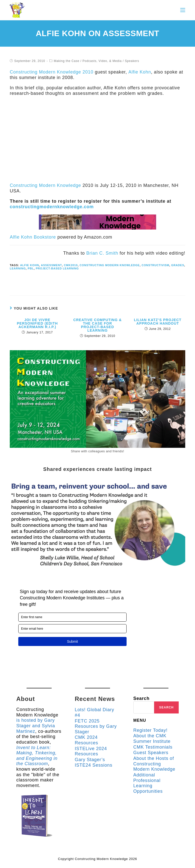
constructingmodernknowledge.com (52, 207)
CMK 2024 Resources (86, 740)
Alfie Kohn (139, 72)
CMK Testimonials (153, 747)
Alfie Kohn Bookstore (33, 237)
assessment (51, 265)
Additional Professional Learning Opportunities (148, 783)
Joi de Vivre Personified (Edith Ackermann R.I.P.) (37, 323)
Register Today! (151, 730)
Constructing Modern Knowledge (45, 185)
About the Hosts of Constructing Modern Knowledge (154, 764)
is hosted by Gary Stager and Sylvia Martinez (36, 726)
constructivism (155, 265)
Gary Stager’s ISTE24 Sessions (93, 762)
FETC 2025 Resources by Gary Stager (96, 726)
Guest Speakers (151, 753)
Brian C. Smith (102, 253)
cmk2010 (70, 265)
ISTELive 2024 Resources (91, 751)
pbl (31, 268)
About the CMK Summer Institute (152, 739)
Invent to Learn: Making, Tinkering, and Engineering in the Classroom (37, 755)
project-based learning (57, 268)
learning (18, 268)
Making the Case (66, 61)
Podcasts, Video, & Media (102, 61)
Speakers (132, 61)
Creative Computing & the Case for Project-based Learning (97, 325)
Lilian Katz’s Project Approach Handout (158, 322)
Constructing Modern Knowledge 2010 (52, 72)
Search (141, 698)
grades (177, 265)
